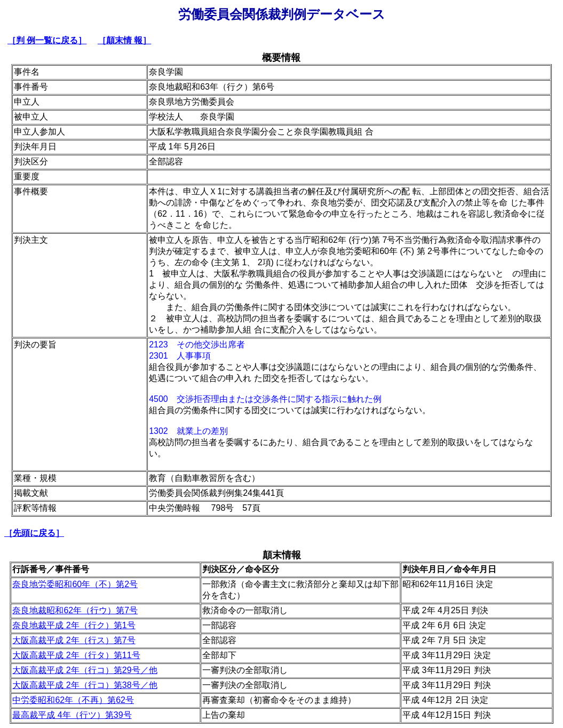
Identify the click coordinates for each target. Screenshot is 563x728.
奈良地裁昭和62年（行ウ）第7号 (75, 610)
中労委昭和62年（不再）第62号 (73, 700)
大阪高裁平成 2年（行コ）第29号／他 (85, 670)
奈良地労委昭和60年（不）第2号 (75, 584)
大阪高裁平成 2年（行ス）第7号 (74, 640)
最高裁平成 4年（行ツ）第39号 (72, 715)
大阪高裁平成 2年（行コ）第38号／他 (85, 685)
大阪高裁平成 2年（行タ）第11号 (76, 655)
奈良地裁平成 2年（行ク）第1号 (74, 625)
